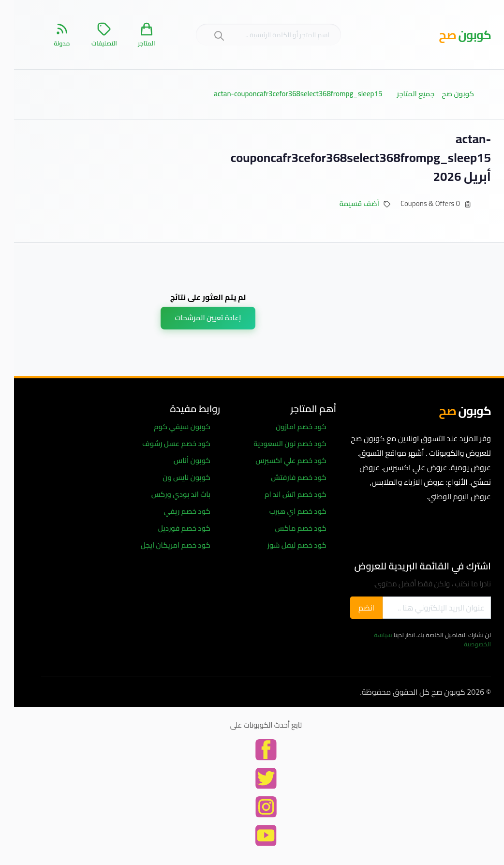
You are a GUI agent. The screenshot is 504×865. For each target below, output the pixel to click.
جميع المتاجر (401, 94)
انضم (352, 608)
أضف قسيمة (345, 203)
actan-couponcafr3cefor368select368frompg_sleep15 (284, 94)
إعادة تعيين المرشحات (194, 318)
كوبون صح (444, 94)
